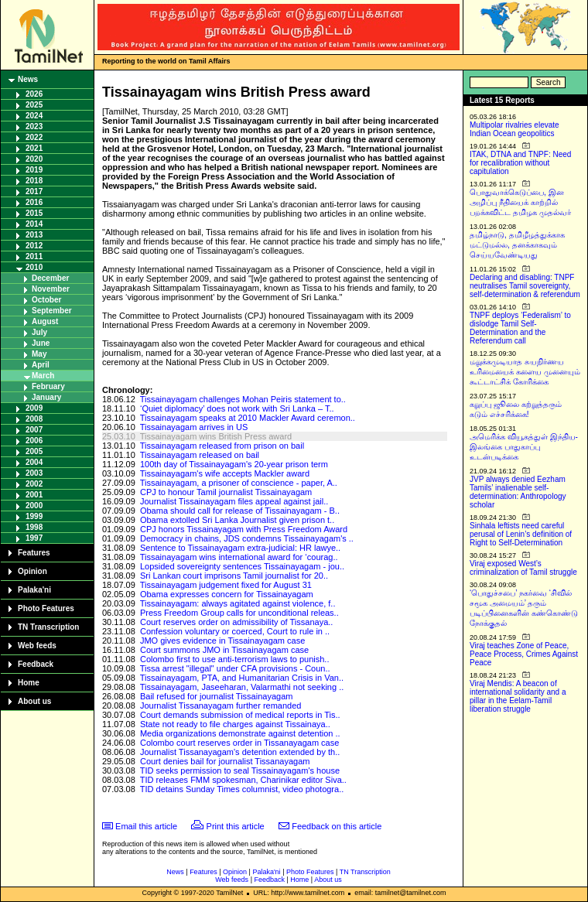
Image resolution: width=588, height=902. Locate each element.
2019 (34, 170)
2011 (34, 256)
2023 (34, 126)
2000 (34, 506)
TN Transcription (48, 627)
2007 (34, 430)
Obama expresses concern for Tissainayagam (227, 594)
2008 (34, 419)
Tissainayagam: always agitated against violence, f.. (238, 603)
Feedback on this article (337, 826)
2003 (34, 473)
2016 (34, 202)
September (52, 311)
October (46, 300)
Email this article (146, 826)
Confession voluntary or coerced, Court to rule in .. (235, 631)
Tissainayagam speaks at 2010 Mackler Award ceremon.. (248, 418)
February (48, 386)
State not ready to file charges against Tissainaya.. (235, 724)
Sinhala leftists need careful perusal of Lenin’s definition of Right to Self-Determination (521, 534)
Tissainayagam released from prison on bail (222, 446)
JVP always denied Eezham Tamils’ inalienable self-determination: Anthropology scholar (518, 492)
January (46, 397)
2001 (34, 495)
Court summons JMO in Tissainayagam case (224, 650)
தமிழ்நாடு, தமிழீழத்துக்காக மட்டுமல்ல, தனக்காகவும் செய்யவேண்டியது (517, 245)
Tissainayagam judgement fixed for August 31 (226, 585)
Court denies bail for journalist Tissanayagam (225, 761)
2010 (34, 267)
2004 (34, 462)
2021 (34, 148)
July (39, 332)
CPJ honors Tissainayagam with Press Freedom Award (244, 529)
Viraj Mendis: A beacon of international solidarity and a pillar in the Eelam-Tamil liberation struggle (518, 696)
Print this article (236, 826)
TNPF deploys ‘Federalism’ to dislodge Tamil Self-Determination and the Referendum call (520, 328)
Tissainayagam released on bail (200, 455)
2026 (34, 94)
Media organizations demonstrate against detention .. (240, 733)
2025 (34, 105)
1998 (34, 527)
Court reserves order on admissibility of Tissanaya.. (236, 622)
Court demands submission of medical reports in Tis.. (240, 715)
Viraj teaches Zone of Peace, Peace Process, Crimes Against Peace (524, 654)
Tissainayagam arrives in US (194, 427)
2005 (34, 451)
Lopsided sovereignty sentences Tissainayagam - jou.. (242, 566)
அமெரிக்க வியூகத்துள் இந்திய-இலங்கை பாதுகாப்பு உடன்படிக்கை (524, 447)
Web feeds (37, 646)
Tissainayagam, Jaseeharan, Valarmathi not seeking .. (242, 687)
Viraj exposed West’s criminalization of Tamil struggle (523, 568)
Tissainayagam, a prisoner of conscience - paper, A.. (239, 483)
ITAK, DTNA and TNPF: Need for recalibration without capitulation (520, 163)
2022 (34, 137)
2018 (34, 181)
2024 (34, 116)
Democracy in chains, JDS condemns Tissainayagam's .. (247, 538)
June (41, 343)
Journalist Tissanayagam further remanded (221, 706)
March (43, 376)
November (51, 289)
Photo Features (46, 608)
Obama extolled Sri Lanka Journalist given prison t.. (237, 520)
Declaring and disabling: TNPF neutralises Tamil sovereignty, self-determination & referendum (525, 286)
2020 (34, 159)
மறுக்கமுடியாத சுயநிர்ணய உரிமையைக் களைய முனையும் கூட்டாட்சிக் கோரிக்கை (525, 372)
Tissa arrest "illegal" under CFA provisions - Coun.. (235, 668)
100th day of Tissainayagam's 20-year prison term (234, 464)
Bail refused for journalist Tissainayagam (216, 696)
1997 (34, 538)
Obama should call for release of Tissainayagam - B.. (240, 511)
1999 (34, 516)
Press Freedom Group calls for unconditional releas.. (239, 613)
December (50, 278)
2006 (34, 441)
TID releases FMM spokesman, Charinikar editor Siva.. (243, 780)
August (45, 321)
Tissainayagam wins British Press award (216, 436)
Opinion (32, 571)
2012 (34, 246)
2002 (34, 484)
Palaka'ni (34, 590)
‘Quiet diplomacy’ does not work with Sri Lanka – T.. (237, 408)
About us (34, 701)
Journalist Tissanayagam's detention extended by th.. (240, 752)
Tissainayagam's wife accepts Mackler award (225, 473)
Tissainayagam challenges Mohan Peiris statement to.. (243, 399)
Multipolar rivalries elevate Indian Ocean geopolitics (514, 129)
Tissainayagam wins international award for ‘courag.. (239, 557)
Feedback (36, 664)
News (28, 79)
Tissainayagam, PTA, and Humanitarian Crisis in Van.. (242, 678)
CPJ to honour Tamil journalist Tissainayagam (226, 492)
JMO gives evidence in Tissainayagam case (222, 641)
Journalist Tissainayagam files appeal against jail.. (234, 501)
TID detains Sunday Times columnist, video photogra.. (242, 789)
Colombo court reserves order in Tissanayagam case (239, 743)
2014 (34, 224)
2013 (34, 235)
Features (34, 553)
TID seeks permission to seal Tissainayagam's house (240, 770)
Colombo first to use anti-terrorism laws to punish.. (235, 659)
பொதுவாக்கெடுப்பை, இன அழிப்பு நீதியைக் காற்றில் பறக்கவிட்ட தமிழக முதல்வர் (520, 202)
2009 (34, 408)
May (39, 354)
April (41, 365)
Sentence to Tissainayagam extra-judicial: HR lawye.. (240, 548)
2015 (34, 213)
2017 (34, 191)
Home (29, 683)
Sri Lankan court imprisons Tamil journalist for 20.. (234, 576)
